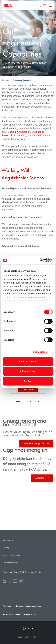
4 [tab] (32, 402)
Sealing (12, 132)
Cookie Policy (30, 614)
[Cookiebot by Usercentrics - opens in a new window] (40, 260)
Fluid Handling (19, 135)
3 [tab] (27, 402)
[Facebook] (10, 581)
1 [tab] (18, 402)
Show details (40, 352)
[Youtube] (15, 581)
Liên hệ (6, 548)
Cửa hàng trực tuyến (11, 563)
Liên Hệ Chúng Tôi (33, 444)
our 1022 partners (22, 275)
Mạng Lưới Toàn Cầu (11, 555)
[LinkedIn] (5, 581)
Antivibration (24, 132)
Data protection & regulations (28, 606)
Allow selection (28, 371)
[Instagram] (21, 581)
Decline (28, 381)
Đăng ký (39, 478)
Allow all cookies (28, 361)
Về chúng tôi (8, 540)
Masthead (7, 606)
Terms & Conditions (11, 614)
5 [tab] (37, 402)
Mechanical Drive (36, 135)
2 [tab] (23, 402)
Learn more (28, 389)
